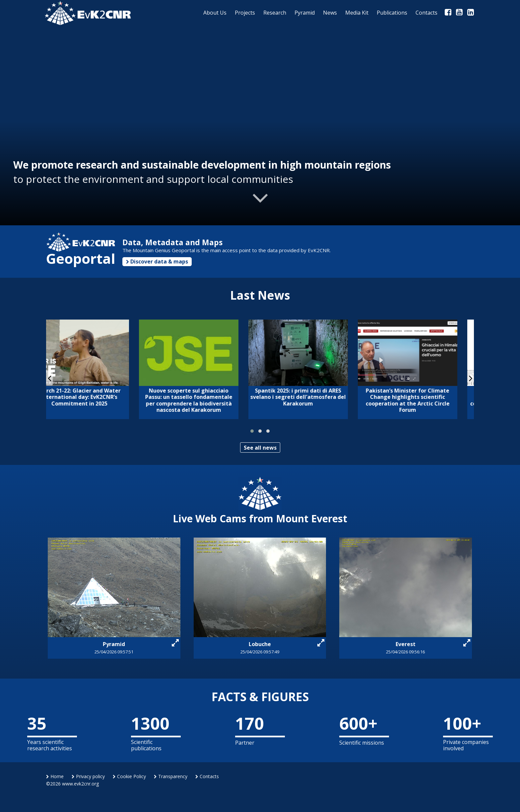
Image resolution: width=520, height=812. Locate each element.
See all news (260, 448)
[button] (252, 431)
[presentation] (49, 378)
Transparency (171, 776)
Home (55, 776)
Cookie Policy (129, 776)
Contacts (207, 776)
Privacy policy (88, 776)
